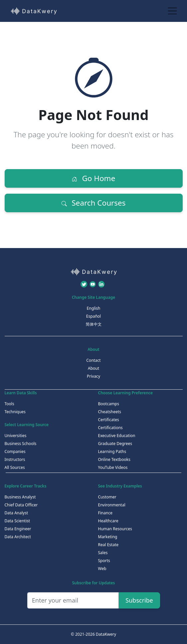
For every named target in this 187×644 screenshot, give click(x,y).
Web (102, 569)
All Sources (15, 467)
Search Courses (93, 203)
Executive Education (117, 436)
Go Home (93, 178)
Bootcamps (109, 404)
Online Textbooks (114, 459)
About (93, 368)
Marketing (108, 537)
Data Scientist (17, 521)
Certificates (108, 420)
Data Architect (18, 537)
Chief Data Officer (21, 505)
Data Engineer (18, 529)
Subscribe (139, 600)
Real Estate (108, 545)
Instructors (15, 459)
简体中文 (94, 324)
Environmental (112, 505)
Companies (15, 451)
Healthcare (108, 521)
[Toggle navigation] (173, 11)
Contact (93, 360)
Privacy (93, 376)
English (93, 308)
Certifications (110, 428)
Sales (103, 553)
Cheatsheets (110, 412)
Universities (16, 436)
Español (93, 316)
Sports (104, 561)
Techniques (15, 412)
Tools (9, 404)
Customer (107, 497)
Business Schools (21, 444)
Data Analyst (16, 513)
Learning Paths (112, 451)
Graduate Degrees (115, 444)
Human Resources (115, 529)
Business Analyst (20, 497)
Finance (105, 513)
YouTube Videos (113, 467)
